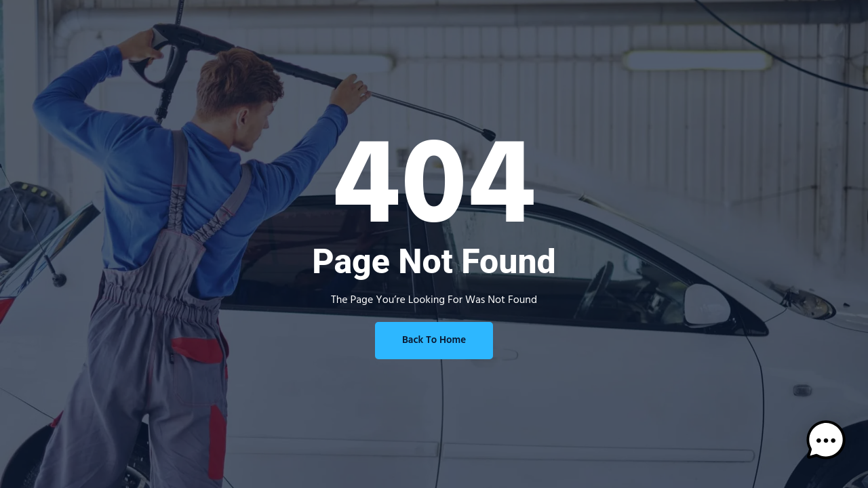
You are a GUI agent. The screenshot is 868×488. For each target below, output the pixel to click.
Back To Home (434, 340)
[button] (826, 443)
